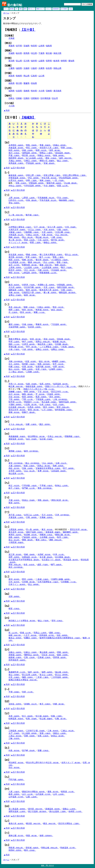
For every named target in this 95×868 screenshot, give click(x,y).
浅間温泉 (30, 153)
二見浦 (43, 677)
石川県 (26, 61)
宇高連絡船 (47, 198)
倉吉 (57, 310)
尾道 (30, 240)
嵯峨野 (59, 361)
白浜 (59, 405)
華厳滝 (43, 324)
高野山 (43, 342)
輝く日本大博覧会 (52, 255)
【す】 (7, 422)
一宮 (59, 180)
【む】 (7, 748)
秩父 (15, 486)
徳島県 (12, 83)
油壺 (66, 158)
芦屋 (15, 155)
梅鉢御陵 (67, 200)
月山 (49, 262)
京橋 (15, 292)
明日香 (29, 155)
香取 (63, 262)
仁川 (48, 410)
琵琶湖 (60, 657)
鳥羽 (63, 537)
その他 (12, 106)
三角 (53, 731)
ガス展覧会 (60, 260)
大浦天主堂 (18, 230)
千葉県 (41, 53)
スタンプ (48, 9)
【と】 (7, 527)
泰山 (33, 463)
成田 (43, 565)
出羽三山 (32, 515)
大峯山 (33, 235)
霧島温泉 (68, 292)
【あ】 (7, 142)
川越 (44, 270)
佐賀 (31, 361)
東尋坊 (16, 535)
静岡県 (64, 61)
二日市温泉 (60, 677)
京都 (67, 290)
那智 (15, 565)
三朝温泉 (17, 731)
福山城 (62, 672)
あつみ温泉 (35, 158)
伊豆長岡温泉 (69, 178)
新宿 (34, 410)
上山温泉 (32, 267)
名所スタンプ (71, 763)
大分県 (41, 91)
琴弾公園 (17, 347)
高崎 (59, 466)
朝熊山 (47, 153)
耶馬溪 (68, 792)
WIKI (71, 9)
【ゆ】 (7, 806)
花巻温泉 (47, 635)
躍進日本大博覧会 (34, 792)
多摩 (44, 471)
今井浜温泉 (33, 186)
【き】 (7, 282)
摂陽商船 (73, 436)
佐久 (15, 364)
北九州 (16, 287)
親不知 (58, 240)
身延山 (60, 733)
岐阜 (32, 290)
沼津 (15, 596)
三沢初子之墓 (36, 731)
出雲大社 (17, 180)
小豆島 (31, 405)
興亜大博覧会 (18, 339)
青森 (46, 145)
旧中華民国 (45, 98)
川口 (30, 270)
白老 (46, 405)
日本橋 (29, 582)
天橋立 (31, 161)
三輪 (15, 738)
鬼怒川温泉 (66, 287)
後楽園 (60, 342)
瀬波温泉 (17, 439)
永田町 (45, 554)
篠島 (28, 394)
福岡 (48, 672)
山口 (28, 794)
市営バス (17, 384)
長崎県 (26, 91)
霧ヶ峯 (51, 292)
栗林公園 (17, 836)
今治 (50, 186)
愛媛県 (26, 83)
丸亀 (61, 719)
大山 (62, 235)
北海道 (12, 38)
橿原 (15, 260)
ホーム (6, 9)
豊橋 (28, 540)
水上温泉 (30, 733)
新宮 (63, 407)
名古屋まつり (52, 560)
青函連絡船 (18, 436)
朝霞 (42, 150)
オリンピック (18, 242)
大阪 (63, 230)
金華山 (16, 295)
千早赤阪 (30, 486)
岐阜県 (56, 61)
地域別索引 (56, 9)
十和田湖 (17, 542)
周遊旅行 (32, 402)
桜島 (44, 364)
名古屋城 (63, 557)
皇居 (36, 339)
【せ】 (7, 434)
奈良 (30, 565)
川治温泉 (59, 270)
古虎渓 (29, 344)
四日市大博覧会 (69, 823)
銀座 (30, 295)
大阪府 (34, 68)
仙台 (32, 439)
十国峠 (16, 405)
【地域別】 (28, 117)
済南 (16, 361)
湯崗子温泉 (35, 532)
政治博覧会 (37, 436)
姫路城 (16, 657)
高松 (15, 468)
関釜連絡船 (49, 273)
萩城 (26, 633)
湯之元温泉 (38, 811)
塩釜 (32, 384)
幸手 (59, 364)
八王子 (31, 635)
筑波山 (29, 500)
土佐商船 (48, 537)
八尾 (15, 792)
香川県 (19, 83)
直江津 (16, 554)
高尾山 (44, 466)
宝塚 (28, 468)
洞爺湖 (47, 535)
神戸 (28, 342)
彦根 (63, 652)
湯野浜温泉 (18, 811)
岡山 (28, 237)
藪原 (15, 794)
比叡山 (16, 652)
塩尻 (46, 384)
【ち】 (7, 483)
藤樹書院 (71, 532)
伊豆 (34, 178)
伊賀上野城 (53, 175)
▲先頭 (7, 110)
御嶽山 (51, 242)
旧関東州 (35, 98)
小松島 (68, 347)
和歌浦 (16, 848)
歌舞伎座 (30, 265)
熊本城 (43, 310)
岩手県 (19, 46)
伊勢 (32, 180)
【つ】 (7, 498)
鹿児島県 (57, 91)
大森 (48, 235)
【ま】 (7, 713)
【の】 (7, 618)
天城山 (16, 161)
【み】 (7, 728)
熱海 (59, 155)
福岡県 (12, 91)
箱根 (15, 635)
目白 (15, 767)
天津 (63, 515)
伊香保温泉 (18, 178)
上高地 (16, 267)
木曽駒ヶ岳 (47, 285)
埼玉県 (34, 53)
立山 (30, 471)
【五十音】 (28, 30)
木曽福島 (65, 285)
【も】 (7, 777)
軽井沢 (16, 270)
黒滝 (26, 312)
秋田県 (34, 46)
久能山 (44, 307)
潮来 (46, 180)
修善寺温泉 (68, 402)
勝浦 (35, 262)
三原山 (16, 736)
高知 (50, 339)
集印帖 (12, 9)
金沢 (15, 265)
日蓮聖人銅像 (61, 579)
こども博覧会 (50, 347)
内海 (32, 200)
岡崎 (15, 237)
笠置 (32, 257)
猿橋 (28, 369)
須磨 (32, 424)
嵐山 (63, 161)
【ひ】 (7, 650)
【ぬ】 (7, 594)
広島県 (34, 76)
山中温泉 (17, 797)
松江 (28, 716)
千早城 (47, 486)
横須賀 (34, 823)
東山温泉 (48, 652)
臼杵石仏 (17, 200)
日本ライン (18, 584)
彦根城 (16, 655)
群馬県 (26, 53)
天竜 (32, 517)
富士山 (47, 675)
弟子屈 (16, 515)
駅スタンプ (32, 9)
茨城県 (12, 53)
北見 (50, 287)
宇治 (63, 198)
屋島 (53, 792)
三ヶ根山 (17, 372)
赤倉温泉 (17, 148)
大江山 (35, 230)
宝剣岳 (16, 704)
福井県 (34, 61)
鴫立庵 (16, 386)
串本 (15, 307)
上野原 (29, 198)
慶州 (15, 324)
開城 (32, 255)
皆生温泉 (17, 255)
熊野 (15, 310)
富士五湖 (30, 675)
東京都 (49, 53)
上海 (61, 399)
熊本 (28, 310)
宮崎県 (49, 91)
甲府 (15, 342)
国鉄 (15, 344)
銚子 (15, 488)
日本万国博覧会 (49, 582)
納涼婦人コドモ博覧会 (22, 621)
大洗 (71, 227)
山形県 (41, 46)
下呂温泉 (59, 324)
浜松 (63, 635)
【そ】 (7, 448)
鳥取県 (12, 76)
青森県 (12, 46)
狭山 (15, 369)
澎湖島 (31, 704)
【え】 (7, 212)
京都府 (26, 68)
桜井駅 (29, 364)
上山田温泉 (51, 267)
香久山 (72, 255)
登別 (57, 621)
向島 (15, 750)
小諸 (28, 349)
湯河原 (36, 809)
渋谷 (15, 397)
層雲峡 (16, 451)
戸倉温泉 (30, 537)
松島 (32, 719)
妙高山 (58, 736)
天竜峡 (47, 517)
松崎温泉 (17, 719)
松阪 (57, 716)
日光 (15, 582)
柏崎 (28, 260)
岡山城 (43, 237)
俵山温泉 (17, 473)
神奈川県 (57, 53)
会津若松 (17, 145)
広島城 (45, 657)
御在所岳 (46, 344)
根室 (15, 609)
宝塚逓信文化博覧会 (49, 468)
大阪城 (16, 232)
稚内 (30, 850)
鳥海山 (62, 486)
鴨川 (67, 267)
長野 (15, 557)
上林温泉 (30, 273)
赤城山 (60, 145)
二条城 (43, 579)
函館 (55, 633)
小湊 (15, 349)
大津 (48, 232)
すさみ (16, 424)
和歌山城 (50, 848)
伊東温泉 (37, 183)
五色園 (62, 344)
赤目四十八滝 (50, 148)
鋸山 (44, 621)
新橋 (15, 412)
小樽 (57, 237)
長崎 (30, 554)
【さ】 (7, 359)
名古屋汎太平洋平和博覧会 (24, 560)
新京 (49, 407)
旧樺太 (12, 98)
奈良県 (49, 68)
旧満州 (26, 98)
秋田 (15, 150)
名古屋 (47, 557)
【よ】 (7, 821)
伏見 (15, 677)
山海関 (56, 369)
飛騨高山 (32, 655)
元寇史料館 (18, 327)
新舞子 (29, 412)
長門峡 (29, 488)
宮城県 (26, 46)
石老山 (55, 436)
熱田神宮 (17, 158)
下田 (15, 399)
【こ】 (7, 336)
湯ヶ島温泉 (18, 809)
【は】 (7, 630)
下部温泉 (44, 399)
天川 (48, 515)
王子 (40, 227)
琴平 (32, 347)
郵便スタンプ (40, 9)
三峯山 (68, 731)
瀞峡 (56, 540)
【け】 (7, 322)
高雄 (30, 466)
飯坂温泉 (17, 175)
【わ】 (7, 845)
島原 (42, 397)
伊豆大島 (50, 178)
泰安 (16, 463)
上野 (15, 198)
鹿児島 (16, 257)
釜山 (15, 675)
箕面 (46, 733)
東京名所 (17, 532)
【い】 (7, 173)
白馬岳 (35, 407)
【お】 (7, 224)
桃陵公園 (63, 535)
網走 (52, 158)
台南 (62, 463)
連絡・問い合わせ (47, 865)
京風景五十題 (32, 292)
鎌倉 (46, 265)
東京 (48, 529)
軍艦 (40, 312)
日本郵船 (69, 582)
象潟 (15, 285)
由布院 (76, 811)
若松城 (33, 848)
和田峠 (16, 850)
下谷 (44, 392)
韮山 (34, 584)
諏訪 (45, 424)
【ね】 (7, 606)
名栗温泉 (30, 557)
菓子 (45, 257)
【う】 (7, 195)
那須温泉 (71, 560)
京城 (28, 324)
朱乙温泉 (50, 402)
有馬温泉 (17, 163)
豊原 (42, 540)
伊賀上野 (34, 175)
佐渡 (28, 367)
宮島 (21, 183)
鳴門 (57, 565)
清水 (55, 397)
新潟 (15, 579)
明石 (32, 148)
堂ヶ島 (33, 529)
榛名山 (16, 638)
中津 (59, 554)
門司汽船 (17, 780)
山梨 (32, 797)
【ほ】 (7, 701)
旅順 (46, 836)
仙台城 (47, 439)
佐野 (59, 367)
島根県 (19, 76)
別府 (28, 692)
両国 (32, 836)
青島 (32, 145)
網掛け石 (48, 161)
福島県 (49, 46)
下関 (28, 399)
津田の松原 (60, 500)
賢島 (59, 257)
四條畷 (16, 392)
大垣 (50, 230)
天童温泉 (17, 517)
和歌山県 (57, 68)
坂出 (45, 361)
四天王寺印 (60, 392)
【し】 (7, 381)
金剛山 (43, 349)
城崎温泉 (17, 290)
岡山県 (26, 76)
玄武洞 (35, 327)
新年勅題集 (64, 410)
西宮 (28, 579)
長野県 (49, 61)
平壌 (15, 692)
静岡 (30, 392)
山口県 (41, 76)
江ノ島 (16, 215)
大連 (15, 466)
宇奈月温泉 (49, 200)
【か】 (7, 252)
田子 (69, 468)
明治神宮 (17, 763)
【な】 (7, 552)
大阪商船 (32, 232)
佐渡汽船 (44, 367)
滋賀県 (19, 68)
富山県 (19, 61)
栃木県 (19, 53)
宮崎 (30, 736)
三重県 (12, 68)
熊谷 (59, 307)
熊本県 (34, 91)
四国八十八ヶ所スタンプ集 (61, 386)
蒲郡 (61, 265)
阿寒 (67, 148)
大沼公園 (63, 232)
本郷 (59, 704)
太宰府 (16, 471)
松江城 (43, 716)
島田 (28, 397)
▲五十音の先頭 (18, 168)
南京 (16, 567)
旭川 (15, 153)
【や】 (7, 789)
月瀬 (15, 500)
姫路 (63, 655)
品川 (15, 394)
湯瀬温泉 (53, 809)
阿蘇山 (45, 155)
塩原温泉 (61, 384)
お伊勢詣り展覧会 (20, 227)
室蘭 (44, 750)
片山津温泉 (18, 262)
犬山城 (71, 183)
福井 (34, 672)
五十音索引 (64, 9)
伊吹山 (16, 186)
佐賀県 (19, 91)
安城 (50, 163)
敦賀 (15, 503)
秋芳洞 (16, 402)
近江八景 (55, 227)
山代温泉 (44, 794)
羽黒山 (41, 633)
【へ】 (7, 689)
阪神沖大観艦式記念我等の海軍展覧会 (60, 638)
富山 (15, 540)
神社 (21, 9)
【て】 (7, 512)
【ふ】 (7, 669)
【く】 (7, 304)
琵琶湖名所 (18, 660)
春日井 (43, 260)
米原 (15, 716)
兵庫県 (41, 68)
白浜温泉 (17, 407)
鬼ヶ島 (16, 240)
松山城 (47, 719)
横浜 (50, 823)
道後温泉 (53, 532)
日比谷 (49, 655)
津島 (44, 500)
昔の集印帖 (15, 5)
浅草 (55, 150)
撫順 (28, 677)
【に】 (7, 577)
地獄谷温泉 (35, 386)
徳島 (15, 537)
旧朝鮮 (19, 98)
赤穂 (28, 150)
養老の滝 (17, 823)
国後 (30, 307)
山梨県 (41, 61)
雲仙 (15, 203)
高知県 (34, 83)
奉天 (46, 704)
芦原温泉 (34, 163)
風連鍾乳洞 (18, 672)
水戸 (15, 733)
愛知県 (71, 61)
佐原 (42, 369)
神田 (15, 273)
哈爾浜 (31, 638)
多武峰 (31, 535)
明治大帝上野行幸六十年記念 (43, 763)
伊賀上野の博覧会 (75, 175)
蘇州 (32, 451)
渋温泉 (54, 394)
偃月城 (33, 215)
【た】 (7, 460)
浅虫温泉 (63, 153)
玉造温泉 (59, 471)
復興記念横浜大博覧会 (23, 680)
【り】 (7, 833)
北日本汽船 (33, 287)
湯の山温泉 (58, 811)
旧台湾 (55, 98)
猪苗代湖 (54, 183)
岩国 (63, 186)
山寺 (59, 794)
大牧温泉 (17, 235)
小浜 (44, 240)
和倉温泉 (68, 848)
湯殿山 (70, 809)
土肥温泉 (17, 529)
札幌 (15, 367)
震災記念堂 (18, 410)
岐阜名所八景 (50, 290)
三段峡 (33, 372)
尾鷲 (36, 242)
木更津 (29, 285)
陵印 (25, 9)
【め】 (7, 760)
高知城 (64, 339)
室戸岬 (29, 750)
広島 (30, 657)
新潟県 (12, 61)
